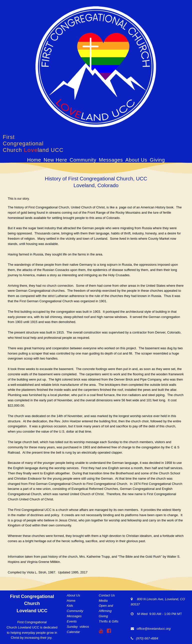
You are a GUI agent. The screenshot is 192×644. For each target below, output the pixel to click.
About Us (136, 160)
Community (83, 160)
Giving (157, 160)
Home (34, 160)
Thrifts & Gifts (109, 621)
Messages (111, 160)
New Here (55, 160)
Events (72, 621)
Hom (70, 600)
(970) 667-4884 (146, 638)
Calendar (73, 631)
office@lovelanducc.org (154, 628)
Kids (70, 605)
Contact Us (107, 595)
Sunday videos (78, 626)
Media (103, 600)
